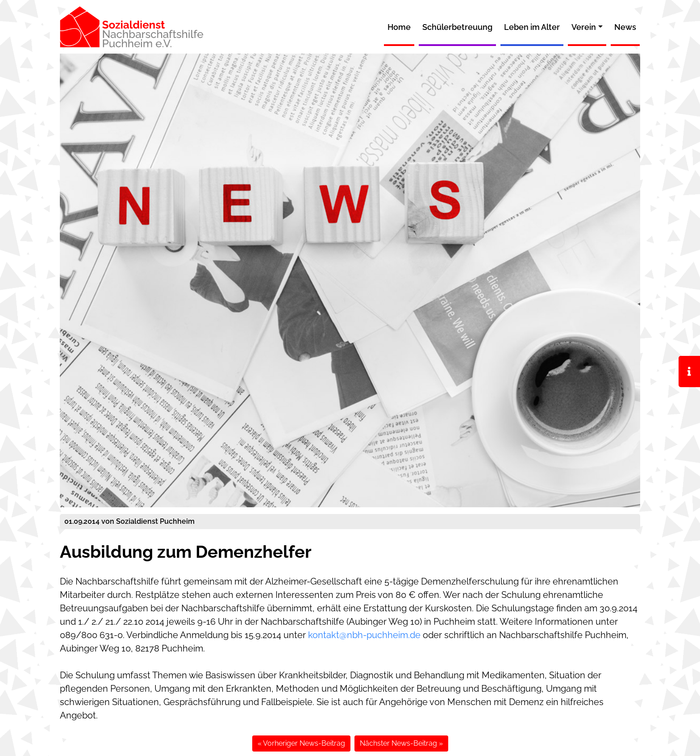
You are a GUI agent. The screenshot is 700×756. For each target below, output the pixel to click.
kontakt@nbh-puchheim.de (364, 635)
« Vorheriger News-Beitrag (301, 743)
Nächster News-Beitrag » (401, 743)
